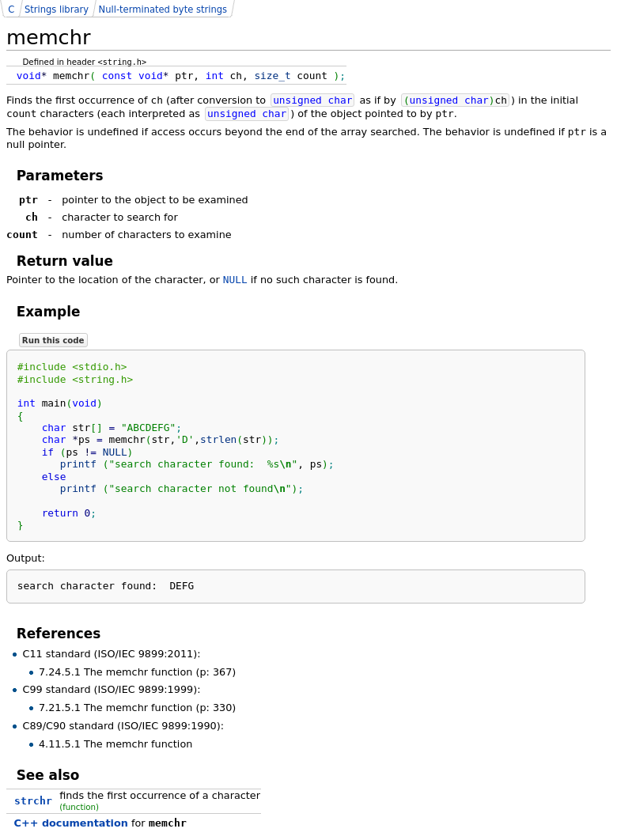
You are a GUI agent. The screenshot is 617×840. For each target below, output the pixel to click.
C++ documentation (71, 823)
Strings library (57, 9)
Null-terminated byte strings (163, 9)
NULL (235, 280)
